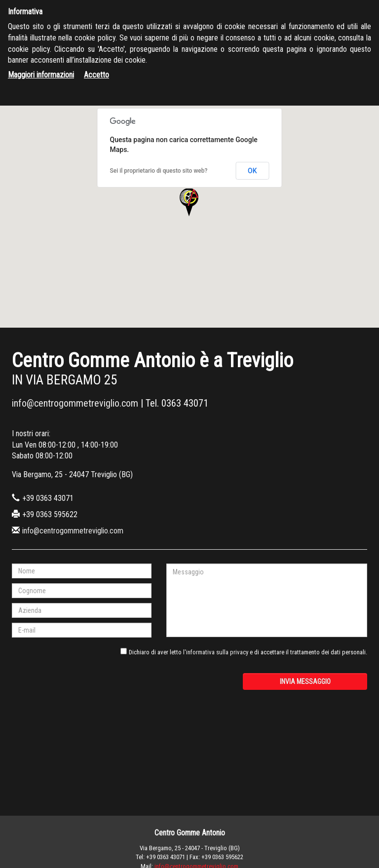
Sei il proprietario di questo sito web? (159, 171)
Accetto (96, 75)
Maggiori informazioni (41, 75)
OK (252, 171)
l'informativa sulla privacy (216, 652)
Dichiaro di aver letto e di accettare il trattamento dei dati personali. (248, 652)
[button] (189, 203)
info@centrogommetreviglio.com (75, 403)
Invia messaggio (305, 681)
